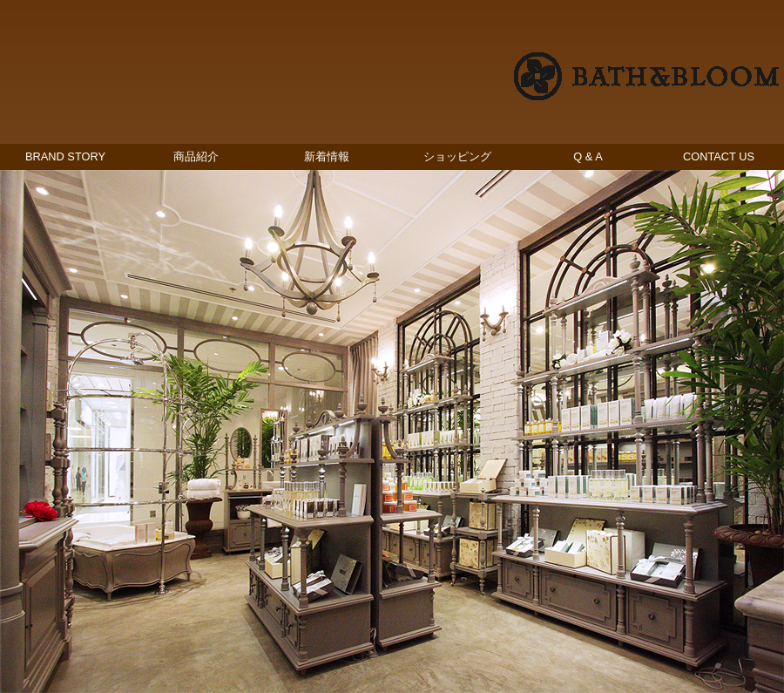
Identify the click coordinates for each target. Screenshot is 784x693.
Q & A (588, 156)
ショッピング (457, 156)
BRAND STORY (65, 156)
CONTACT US (719, 156)
